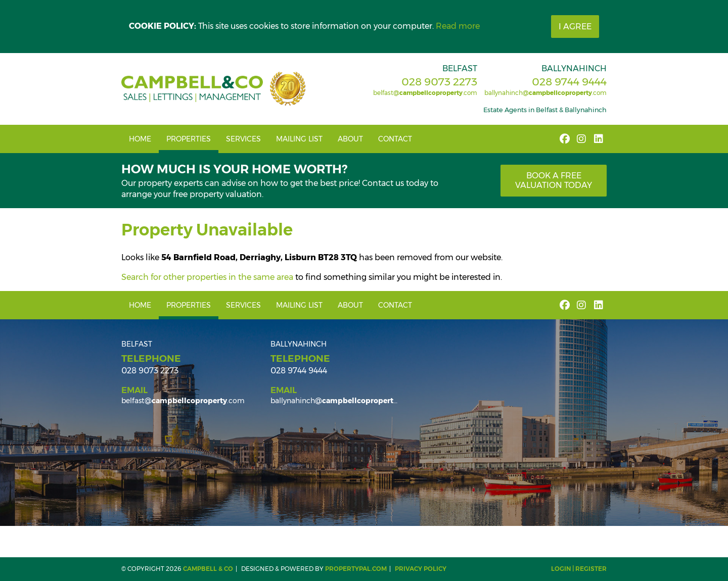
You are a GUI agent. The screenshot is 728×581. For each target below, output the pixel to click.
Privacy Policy (421, 569)
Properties (189, 139)
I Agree (575, 27)
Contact (395, 139)
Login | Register (579, 569)
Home (140, 139)
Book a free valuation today (554, 180)
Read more (458, 26)
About (350, 139)
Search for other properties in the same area (207, 277)
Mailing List (299, 139)
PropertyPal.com (356, 569)
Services (243, 139)
